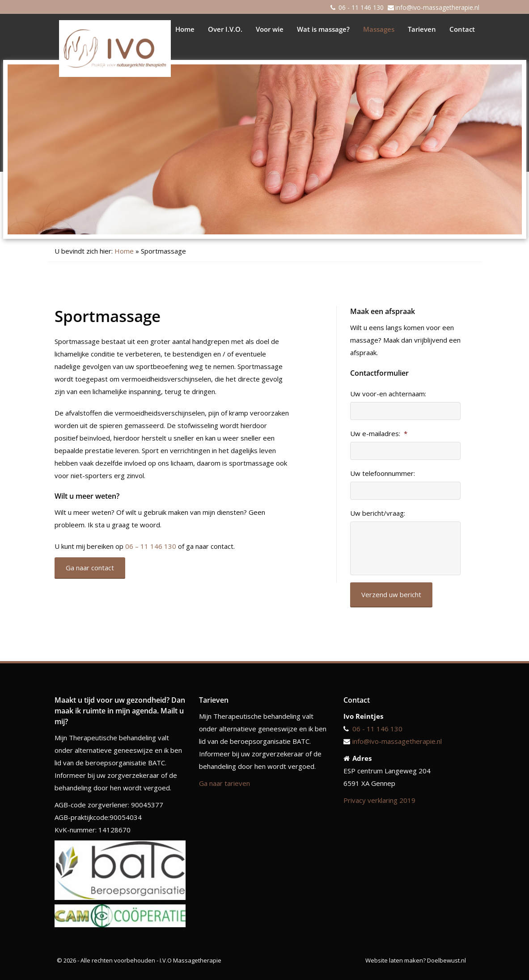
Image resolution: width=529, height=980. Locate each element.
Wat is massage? (323, 29)
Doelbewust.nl (446, 960)
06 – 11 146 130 (151, 546)
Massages (379, 29)
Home (185, 29)
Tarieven (422, 29)
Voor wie (270, 29)
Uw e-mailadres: (379, 434)
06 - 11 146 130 (361, 7)
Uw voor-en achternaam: (388, 394)
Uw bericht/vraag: (378, 513)
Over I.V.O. (225, 29)
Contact (462, 29)
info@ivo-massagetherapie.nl (437, 7)
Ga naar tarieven (224, 783)
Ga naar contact (90, 568)
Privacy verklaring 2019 (379, 800)
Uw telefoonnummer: (383, 473)
